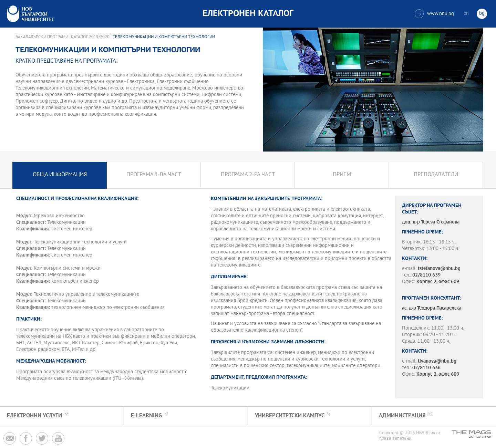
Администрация (402, 416)
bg (482, 14)
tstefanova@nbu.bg (439, 269)
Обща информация (60, 175)
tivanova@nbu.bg (437, 361)
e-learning (146, 416)
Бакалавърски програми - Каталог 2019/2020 (63, 37)
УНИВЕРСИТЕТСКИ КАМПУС (290, 416)
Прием (342, 175)
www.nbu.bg (434, 14)
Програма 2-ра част (248, 175)
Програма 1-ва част (154, 175)
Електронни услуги (34, 416)
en (466, 14)
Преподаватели (436, 175)
